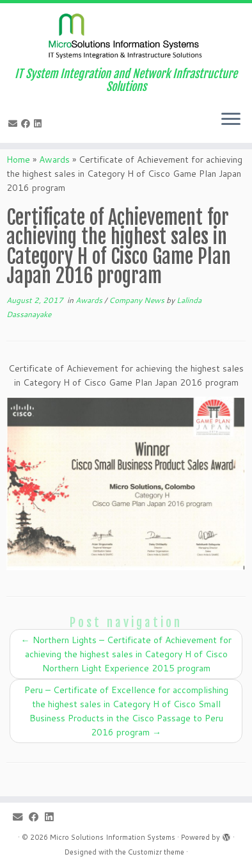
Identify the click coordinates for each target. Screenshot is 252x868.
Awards (54, 160)
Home (18, 160)
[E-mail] (15, 124)
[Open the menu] (231, 120)
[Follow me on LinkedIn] (40, 124)
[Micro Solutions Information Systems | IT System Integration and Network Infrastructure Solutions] (126, 35)
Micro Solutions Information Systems (113, 837)
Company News (138, 300)
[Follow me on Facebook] (28, 124)
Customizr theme (156, 852)
